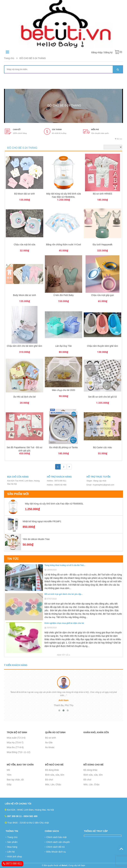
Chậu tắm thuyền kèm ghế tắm (102, 346)
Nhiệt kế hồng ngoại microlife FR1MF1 (42, 521)
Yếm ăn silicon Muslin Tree (36, 539)
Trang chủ (9, 58)
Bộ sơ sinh (51, 738)
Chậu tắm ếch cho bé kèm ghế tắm (25, 346)
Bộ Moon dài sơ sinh (24, 194)
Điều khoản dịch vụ (55, 852)
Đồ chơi (49, 780)
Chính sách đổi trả (55, 847)
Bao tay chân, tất (15, 780)
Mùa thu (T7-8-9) (15, 747)
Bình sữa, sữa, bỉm (55, 775)
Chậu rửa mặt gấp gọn (102, 295)
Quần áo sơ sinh (55, 732)
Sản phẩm (12, 842)
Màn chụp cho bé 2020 (63, 390)
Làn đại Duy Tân (64, 346)
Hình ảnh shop (14, 857)
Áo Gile (49, 743)
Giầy (9, 784)
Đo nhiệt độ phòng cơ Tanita (63, 447)
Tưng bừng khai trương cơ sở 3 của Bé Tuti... (65, 565)
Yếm (9, 775)
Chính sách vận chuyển (57, 842)
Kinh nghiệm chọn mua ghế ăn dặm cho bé (64, 623)
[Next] (69, 467)
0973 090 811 (12, 864)
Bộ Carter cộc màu (102, 447)
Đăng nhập (97, 52)
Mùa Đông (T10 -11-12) (18, 752)
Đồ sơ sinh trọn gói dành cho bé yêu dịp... (64, 594)
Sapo (83, 865)
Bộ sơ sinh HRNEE (103, 194)
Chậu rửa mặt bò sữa (25, 244)
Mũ (8, 770)
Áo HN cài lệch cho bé (25, 397)
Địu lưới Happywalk (102, 244)
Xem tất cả (63, 655)
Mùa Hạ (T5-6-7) (15, 743)
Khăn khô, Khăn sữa (96, 732)
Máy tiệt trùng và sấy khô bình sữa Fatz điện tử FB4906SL (54, 504)
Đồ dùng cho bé (93, 765)
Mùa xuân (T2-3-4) (16, 738)
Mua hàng (11, 847)
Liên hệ (10, 852)
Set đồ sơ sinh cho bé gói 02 (103, 397)
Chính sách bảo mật (56, 837)
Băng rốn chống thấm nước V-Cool (63, 244)
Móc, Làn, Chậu (53, 784)
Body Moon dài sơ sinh (25, 295)
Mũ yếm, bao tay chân (20, 765)
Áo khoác (50, 747)
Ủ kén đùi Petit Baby (64, 295)
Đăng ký (108, 52)
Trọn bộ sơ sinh (17, 732)
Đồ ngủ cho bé (54, 765)
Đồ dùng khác (52, 770)
